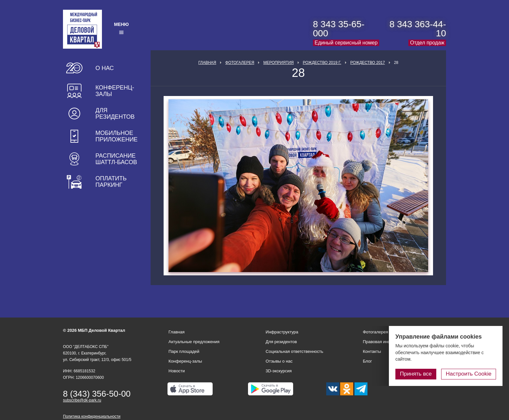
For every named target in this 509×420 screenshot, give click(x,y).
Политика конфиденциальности (92, 416)
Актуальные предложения (194, 342)
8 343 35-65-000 (339, 29)
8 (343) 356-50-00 (97, 394)
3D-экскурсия (279, 371)
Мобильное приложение (117, 136)
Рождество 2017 (368, 63)
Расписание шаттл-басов (116, 159)
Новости (177, 371)
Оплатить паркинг (111, 182)
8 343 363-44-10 (418, 29)
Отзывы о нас (279, 361)
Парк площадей (184, 351)
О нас (105, 68)
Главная (207, 63)
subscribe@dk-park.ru (82, 400)
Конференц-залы (115, 91)
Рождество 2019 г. (322, 63)
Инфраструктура (282, 332)
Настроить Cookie (469, 374)
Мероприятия (279, 63)
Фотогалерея (240, 63)
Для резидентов (115, 114)
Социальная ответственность (294, 351)
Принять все (416, 374)
